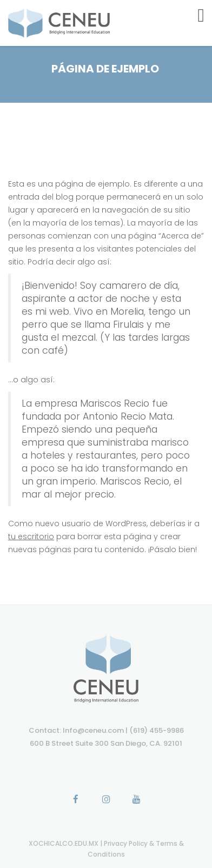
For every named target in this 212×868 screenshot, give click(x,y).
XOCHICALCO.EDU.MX (64, 843)
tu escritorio (31, 536)
